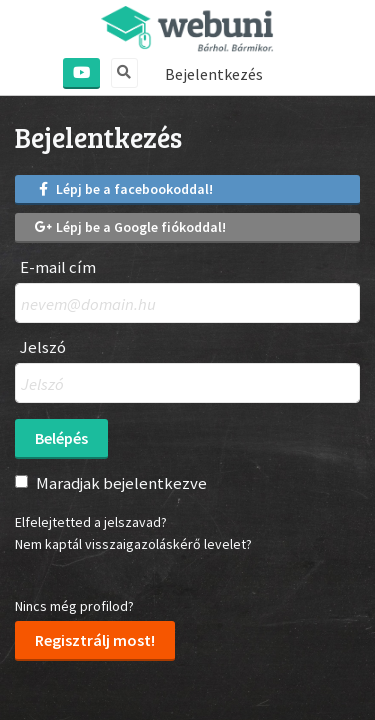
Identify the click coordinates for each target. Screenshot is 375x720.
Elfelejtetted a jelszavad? (91, 522)
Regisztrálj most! (95, 640)
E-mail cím (58, 267)
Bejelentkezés (214, 74)
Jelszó (43, 347)
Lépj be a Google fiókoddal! (130, 227)
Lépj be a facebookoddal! (124, 189)
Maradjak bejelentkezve (121, 483)
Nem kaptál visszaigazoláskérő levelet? (133, 544)
